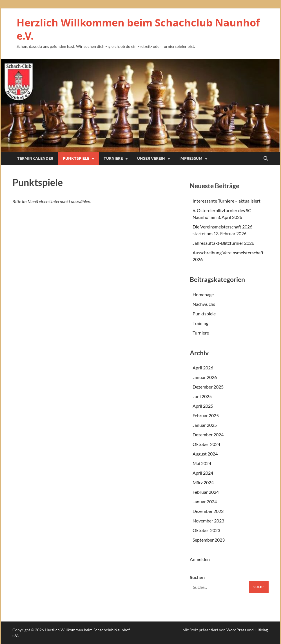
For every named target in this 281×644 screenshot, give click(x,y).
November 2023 (208, 521)
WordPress (236, 630)
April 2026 (203, 368)
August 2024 (205, 454)
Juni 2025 (202, 396)
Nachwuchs (204, 304)
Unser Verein (151, 158)
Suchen (197, 577)
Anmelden (200, 559)
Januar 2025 (205, 425)
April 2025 (203, 406)
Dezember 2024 (208, 435)
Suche (259, 587)
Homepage (203, 294)
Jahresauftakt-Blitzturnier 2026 (223, 243)
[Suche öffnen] (266, 159)
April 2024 (203, 473)
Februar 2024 (206, 492)
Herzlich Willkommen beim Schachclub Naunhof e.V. (138, 29)
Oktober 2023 (206, 530)
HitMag (261, 630)
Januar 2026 (205, 377)
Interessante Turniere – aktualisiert (227, 201)
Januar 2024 (205, 501)
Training (200, 323)
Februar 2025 (206, 415)
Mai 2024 (202, 463)
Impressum (191, 158)
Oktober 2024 (206, 444)
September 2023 (209, 540)
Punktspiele (76, 158)
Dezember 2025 (208, 387)
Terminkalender (35, 158)
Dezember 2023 (208, 511)
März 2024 (203, 482)
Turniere (113, 158)
